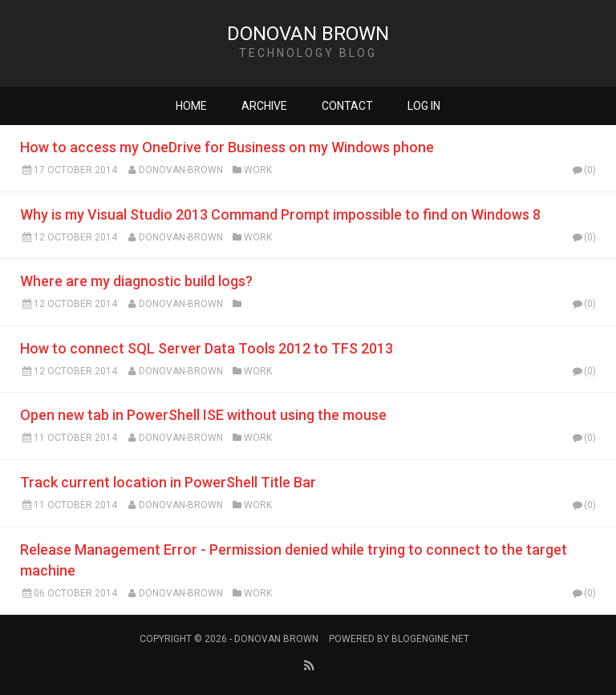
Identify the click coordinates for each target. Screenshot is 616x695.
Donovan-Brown (181, 170)
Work (258, 170)
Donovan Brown (308, 34)
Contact (347, 106)
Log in (424, 106)
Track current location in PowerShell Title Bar (168, 482)
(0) (583, 170)
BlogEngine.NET (430, 639)
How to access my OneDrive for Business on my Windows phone (227, 147)
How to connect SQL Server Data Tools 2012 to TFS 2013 (207, 348)
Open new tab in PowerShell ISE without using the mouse (203, 415)
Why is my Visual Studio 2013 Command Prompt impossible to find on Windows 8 (280, 214)
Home (191, 106)
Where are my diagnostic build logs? (136, 281)
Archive (264, 106)
